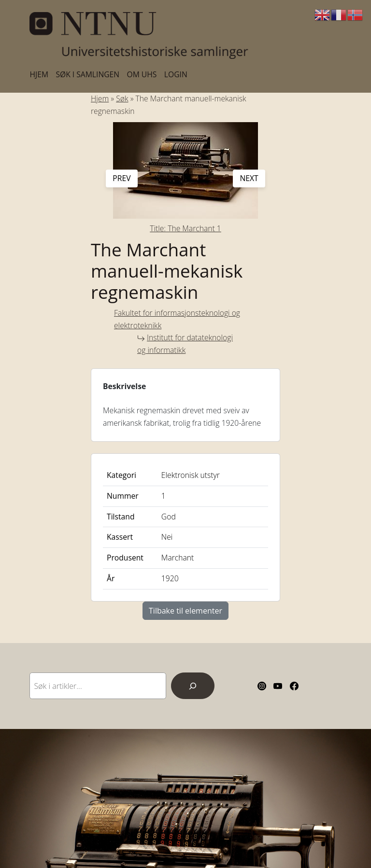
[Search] (193, 686)
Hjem (100, 98)
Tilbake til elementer (185, 611)
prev (121, 178)
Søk (122, 98)
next (249, 178)
